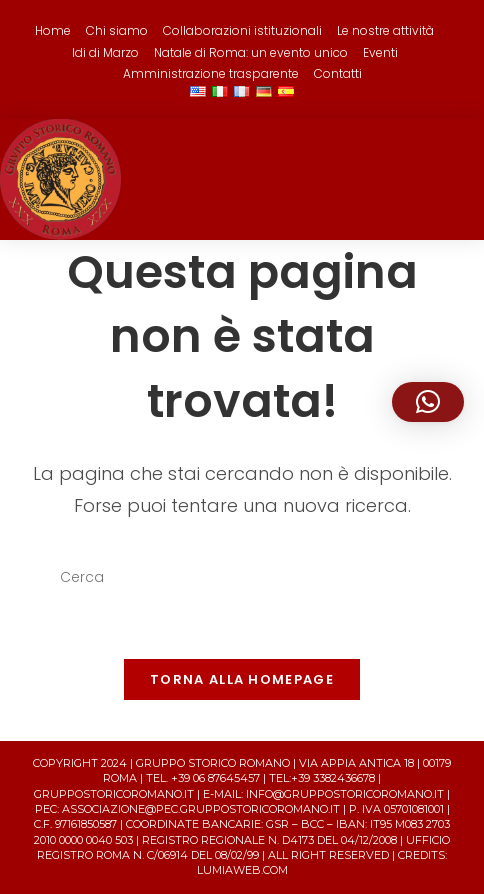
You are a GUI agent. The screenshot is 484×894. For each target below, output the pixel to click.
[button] (428, 402)
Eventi (380, 52)
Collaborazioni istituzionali (242, 30)
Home (53, 30)
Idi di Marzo (105, 52)
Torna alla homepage (242, 679)
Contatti (338, 73)
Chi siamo (117, 30)
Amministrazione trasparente (211, 73)
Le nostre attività (385, 30)
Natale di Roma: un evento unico (251, 52)
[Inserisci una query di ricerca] (242, 578)
